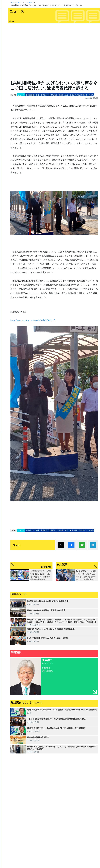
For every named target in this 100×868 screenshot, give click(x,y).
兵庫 (38, 95)
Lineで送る (82, 545)
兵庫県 (91, 95)
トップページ (16, 2)
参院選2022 (30, 95)
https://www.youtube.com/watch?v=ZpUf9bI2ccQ (33, 320)
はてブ (93, 545)
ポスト (61, 545)
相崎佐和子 (45, 95)
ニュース (29, 2)
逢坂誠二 (54, 95)
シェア (71, 545)
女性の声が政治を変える (79, 95)
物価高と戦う (63, 95)
